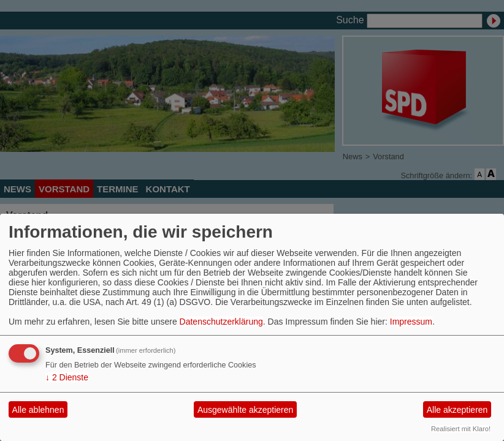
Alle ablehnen (38, 410)
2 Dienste (67, 377)
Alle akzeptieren (457, 410)
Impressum (411, 322)
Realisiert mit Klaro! (461, 429)
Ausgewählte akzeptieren (245, 410)
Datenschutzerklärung (221, 322)
